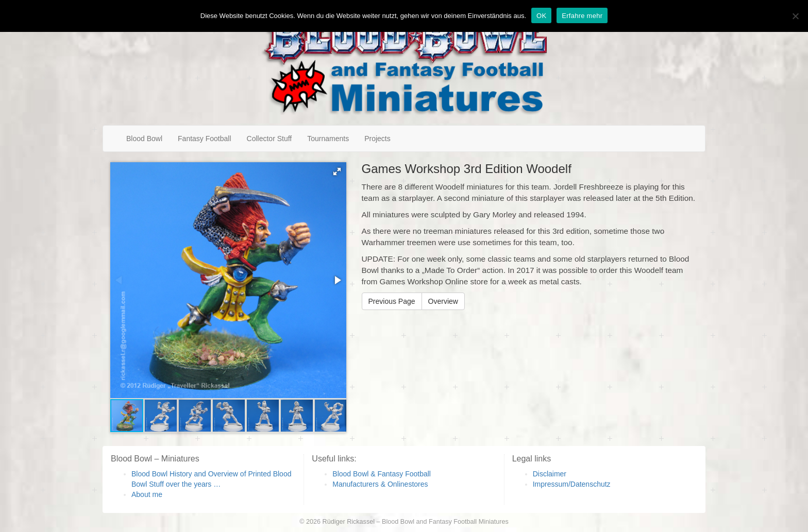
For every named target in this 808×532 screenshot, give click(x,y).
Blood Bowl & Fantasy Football (382, 474)
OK (541, 16)
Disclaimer (550, 474)
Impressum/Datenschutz (572, 484)
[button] (337, 171)
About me (147, 494)
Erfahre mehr (582, 16)
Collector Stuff (270, 139)
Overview (443, 301)
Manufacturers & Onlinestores (380, 484)
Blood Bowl (144, 139)
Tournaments (328, 139)
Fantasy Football (205, 139)
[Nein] (795, 16)
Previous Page (392, 301)
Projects (377, 139)
